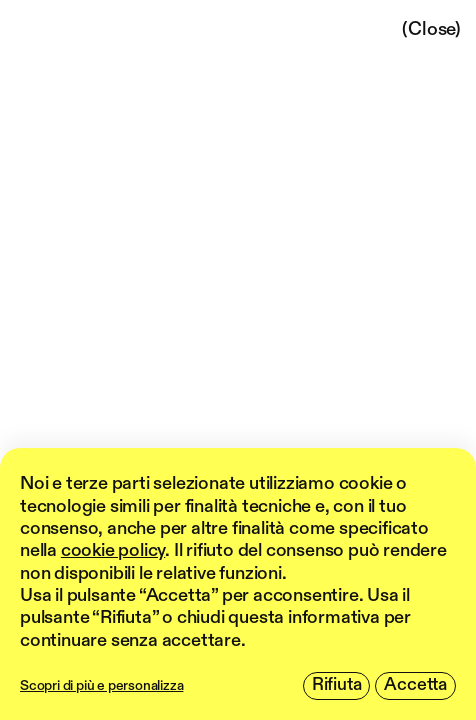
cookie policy (113, 551)
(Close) (431, 29)
